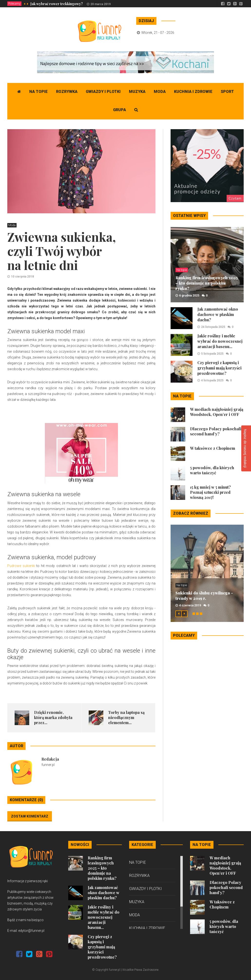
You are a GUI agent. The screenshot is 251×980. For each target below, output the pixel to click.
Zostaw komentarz (30, 816)
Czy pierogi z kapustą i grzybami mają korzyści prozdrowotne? (219, 368)
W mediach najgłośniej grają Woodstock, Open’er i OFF (217, 412)
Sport (227, 92)
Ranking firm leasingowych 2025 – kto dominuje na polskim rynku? (207, 283)
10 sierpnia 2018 (22, 277)
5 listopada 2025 (212, 354)
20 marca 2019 (101, 4)
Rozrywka (67, 92)
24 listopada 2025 (213, 327)
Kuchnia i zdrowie (193, 92)
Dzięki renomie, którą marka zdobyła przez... (53, 717)
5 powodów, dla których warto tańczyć (212, 470)
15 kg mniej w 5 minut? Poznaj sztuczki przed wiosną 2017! (210, 492)
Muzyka (137, 92)
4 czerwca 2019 (190, 605)
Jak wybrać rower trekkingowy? (57, 4)
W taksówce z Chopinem (213, 448)
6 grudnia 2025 (189, 296)
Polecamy (14, 4)
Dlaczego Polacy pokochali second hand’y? (216, 431)
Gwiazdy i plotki (103, 92)
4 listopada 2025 (212, 380)
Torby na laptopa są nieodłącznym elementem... (126, 717)
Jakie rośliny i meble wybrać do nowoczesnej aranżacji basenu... (220, 341)
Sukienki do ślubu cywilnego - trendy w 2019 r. (204, 596)
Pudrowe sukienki (21, 566)
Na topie (39, 92)
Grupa (120, 110)
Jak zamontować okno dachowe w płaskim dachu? (218, 314)
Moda (160, 92)
